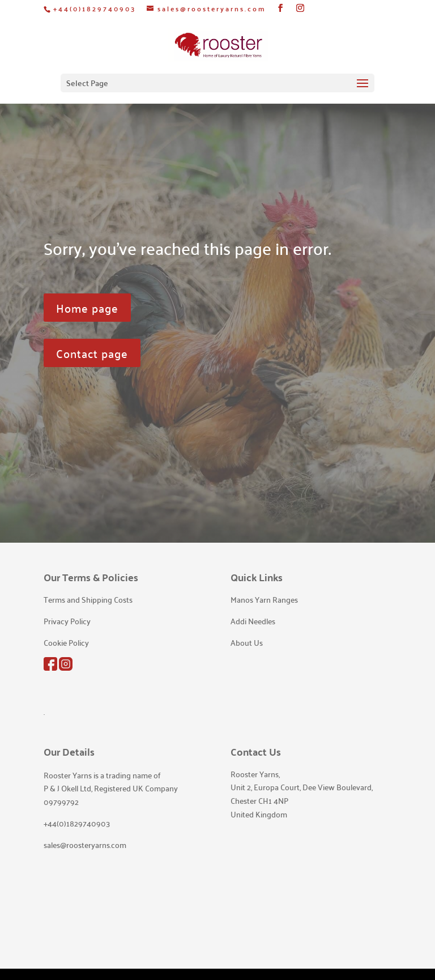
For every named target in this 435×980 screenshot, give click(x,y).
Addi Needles (253, 621)
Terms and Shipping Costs (88, 599)
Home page (87, 308)
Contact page (92, 353)
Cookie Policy (66, 642)
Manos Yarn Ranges (264, 599)
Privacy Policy (67, 621)
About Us (247, 642)
